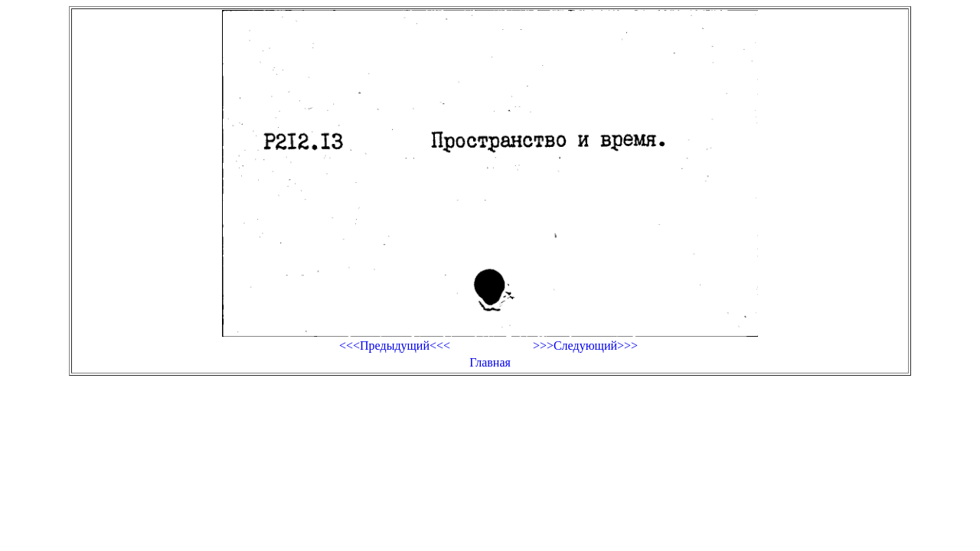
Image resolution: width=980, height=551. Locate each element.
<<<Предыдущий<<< (395, 346)
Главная (490, 362)
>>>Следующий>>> (585, 346)
